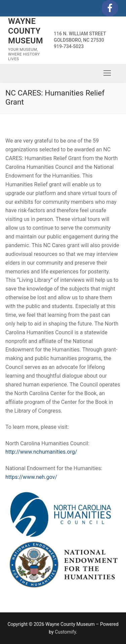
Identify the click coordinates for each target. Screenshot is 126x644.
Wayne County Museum (26, 31)
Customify (65, 632)
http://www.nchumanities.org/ (41, 452)
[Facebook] (110, 8)
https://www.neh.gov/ (31, 477)
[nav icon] (107, 73)
